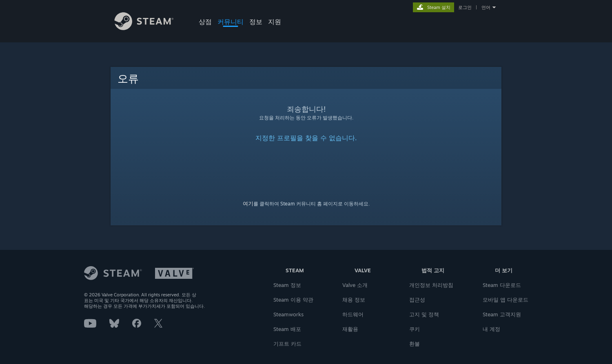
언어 (486, 7)
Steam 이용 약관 (293, 300)
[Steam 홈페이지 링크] (150, 28)
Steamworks (288, 314)
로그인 (465, 7)
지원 (275, 22)
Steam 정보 (287, 285)
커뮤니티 (231, 22)
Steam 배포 (287, 329)
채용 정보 (354, 300)
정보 (256, 22)
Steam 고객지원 (502, 314)
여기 (248, 203)
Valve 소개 (355, 285)
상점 (205, 22)
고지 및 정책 (424, 314)
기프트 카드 (287, 344)
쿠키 (415, 329)
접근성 (417, 300)
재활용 (350, 329)
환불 (415, 344)
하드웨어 (353, 314)
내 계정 (491, 329)
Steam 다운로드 (502, 285)
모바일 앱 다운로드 (506, 300)
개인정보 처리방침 (431, 285)
